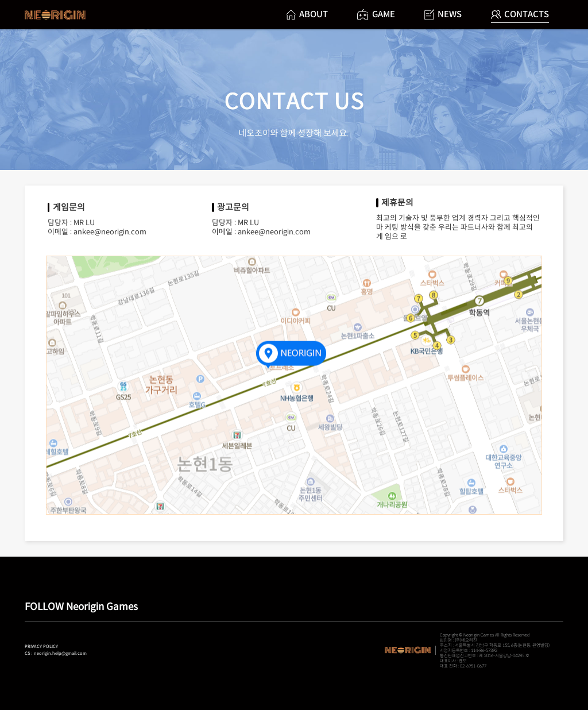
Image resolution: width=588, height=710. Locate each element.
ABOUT (307, 14)
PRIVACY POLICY (41, 647)
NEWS (443, 15)
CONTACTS (520, 14)
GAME (376, 15)
